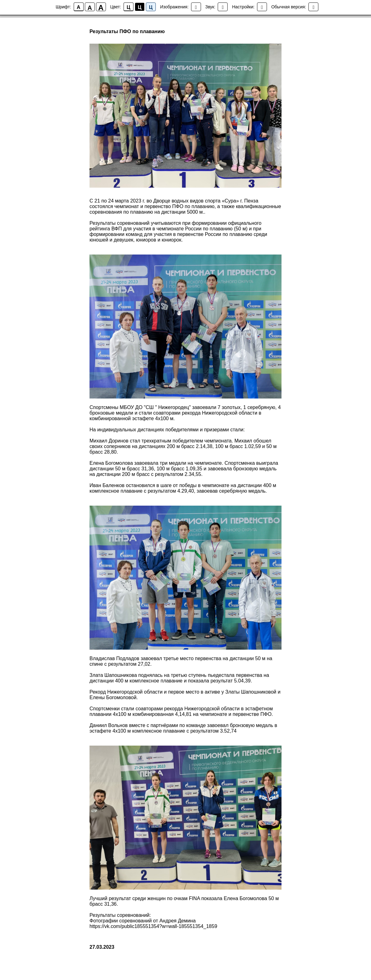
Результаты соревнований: (120, 916)
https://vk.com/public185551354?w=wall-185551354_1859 (153, 927)
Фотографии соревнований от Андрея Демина (143, 921)
